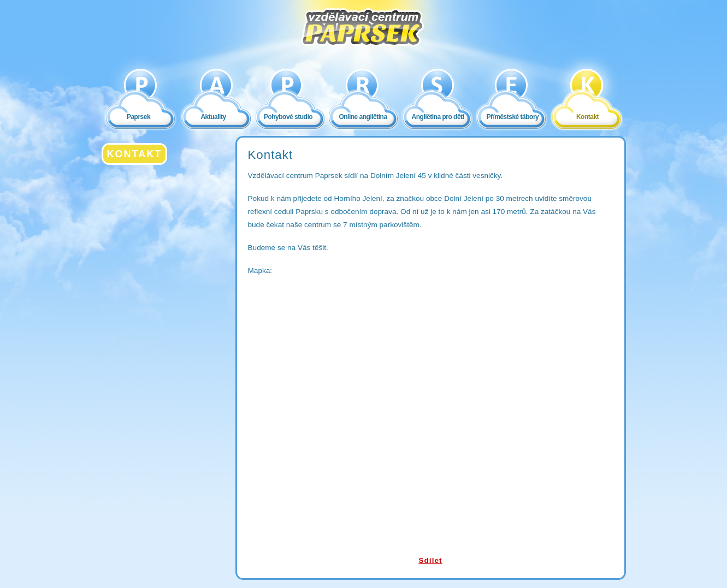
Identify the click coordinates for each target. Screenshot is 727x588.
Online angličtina (363, 117)
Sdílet (430, 560)
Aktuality (213, 117)
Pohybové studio (288, 117)
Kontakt (587, 117)
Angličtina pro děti (438, 117)
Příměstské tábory (513, 117)
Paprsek (138, 117)
